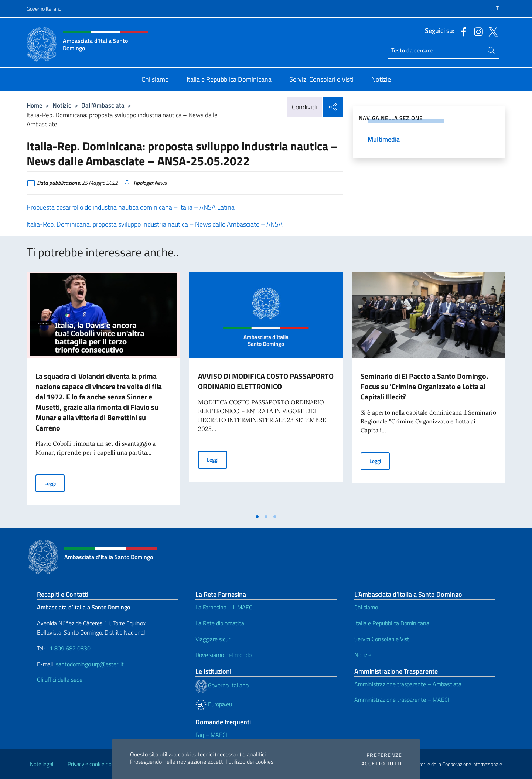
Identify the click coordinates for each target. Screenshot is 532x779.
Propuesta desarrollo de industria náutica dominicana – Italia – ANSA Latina (131, 207)
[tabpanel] (103, 391)
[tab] (257, 517)
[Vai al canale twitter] (491, 31)
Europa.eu (214, 704)
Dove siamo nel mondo (224, 655)
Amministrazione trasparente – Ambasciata (408, 684)
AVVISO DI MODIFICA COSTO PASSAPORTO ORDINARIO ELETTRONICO (266, 381)
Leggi (54, 483)
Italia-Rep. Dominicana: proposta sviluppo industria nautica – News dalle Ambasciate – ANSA (155, 224)
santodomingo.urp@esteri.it (90, 664)
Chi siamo (366, 607)
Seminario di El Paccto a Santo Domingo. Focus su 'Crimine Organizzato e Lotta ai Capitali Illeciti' (424, 386)
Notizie (62, 105)
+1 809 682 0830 (68, 648)
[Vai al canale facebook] (462, 31)
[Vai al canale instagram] (477, 31)
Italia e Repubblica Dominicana (392, 623)
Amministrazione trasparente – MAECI (402, 700)
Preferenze (384, 755)
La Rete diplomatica (220, 623)
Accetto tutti (382, 763)
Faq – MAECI (211, 735)
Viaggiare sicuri (213, 639)
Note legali (42, 764)
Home (35, 105)
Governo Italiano (44, 9)
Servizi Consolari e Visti (382, 639)
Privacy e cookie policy (93, 764)
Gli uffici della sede (60, 680)
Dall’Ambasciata (103, 105)
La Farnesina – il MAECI (225, 607)
